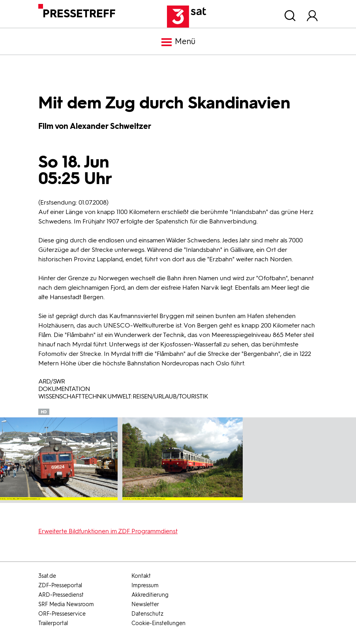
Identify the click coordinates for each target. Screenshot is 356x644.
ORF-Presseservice (62, 614)
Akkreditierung (150, 595)
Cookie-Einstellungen (158, 623)
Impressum (145, 585)
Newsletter (145, 604)
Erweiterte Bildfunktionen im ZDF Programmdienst (108, 531)
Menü (178, 42)
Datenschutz (147, 614)
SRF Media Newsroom (66, 604)
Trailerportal (53, 623)
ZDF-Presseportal (60, 585)
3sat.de (47, 576)
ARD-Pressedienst (61, 595)
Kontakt (141, 576)
